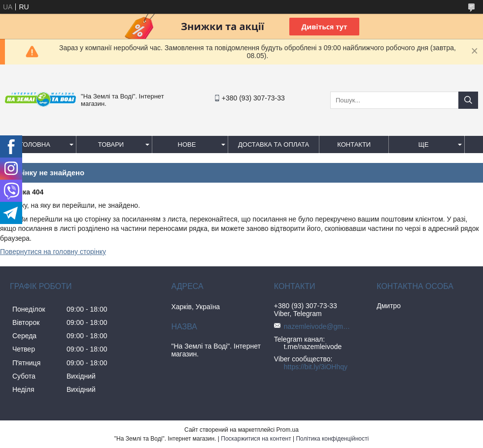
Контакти (354, 144)
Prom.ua (288, 430)
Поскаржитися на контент (256, 439)
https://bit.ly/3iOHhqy (316, 367)
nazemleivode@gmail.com (318, 326)
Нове (187, 144)
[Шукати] (468, 100)
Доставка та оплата (274, 144)
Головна (35, 144)
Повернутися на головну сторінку (53, 252)
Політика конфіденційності (332, 439)
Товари (111, 144)
